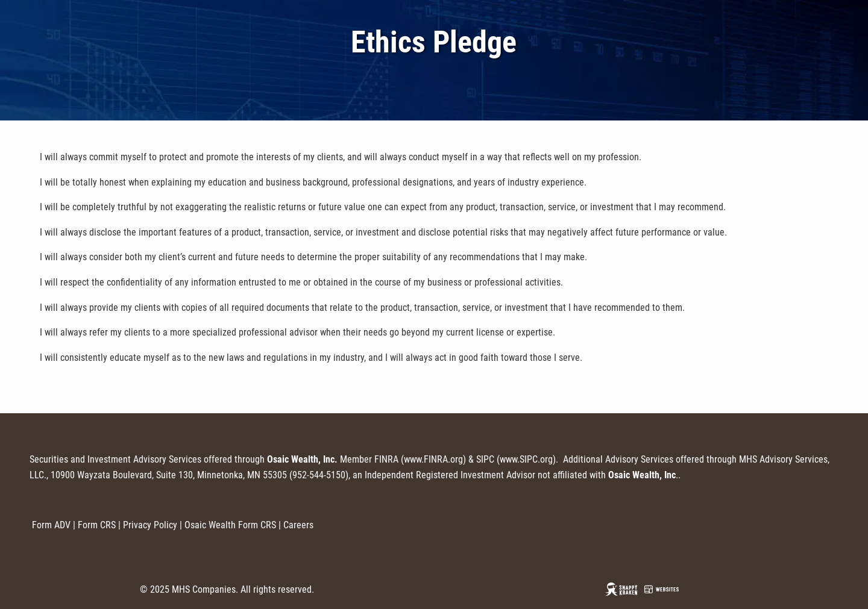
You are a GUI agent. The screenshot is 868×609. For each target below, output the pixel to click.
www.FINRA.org (433, 459)
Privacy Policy (150, 525)
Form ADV (51, 525)
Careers (298, 525)
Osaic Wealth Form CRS (230, 525)
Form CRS (97, 525)
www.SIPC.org (526, 459)
